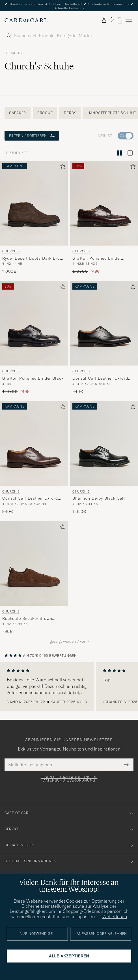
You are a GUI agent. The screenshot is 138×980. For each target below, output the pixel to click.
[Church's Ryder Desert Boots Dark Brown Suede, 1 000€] (34, 217)
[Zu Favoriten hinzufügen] (62, 168)
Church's (13, 53)
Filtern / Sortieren (32, 136)
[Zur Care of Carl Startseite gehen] (26, 20)
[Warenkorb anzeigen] (120, 20)
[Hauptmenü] (129, 20)
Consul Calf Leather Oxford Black (100, 379)
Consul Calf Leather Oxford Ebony (30, 498)
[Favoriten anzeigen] (111, 20)
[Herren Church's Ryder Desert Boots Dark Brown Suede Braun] (34, 203)
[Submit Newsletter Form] (126, 765)
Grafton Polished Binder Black (33, 378)
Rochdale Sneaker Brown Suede (27, 619)
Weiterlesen (115, 916)
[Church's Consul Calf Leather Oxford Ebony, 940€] (34, 458)
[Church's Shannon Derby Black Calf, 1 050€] (104, 458)
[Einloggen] (104, 20)
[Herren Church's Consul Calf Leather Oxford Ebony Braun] (34, 443)
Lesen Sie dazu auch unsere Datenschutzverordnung (69, 779)
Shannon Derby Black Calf (99, 498)
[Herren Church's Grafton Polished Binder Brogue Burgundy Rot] (104, 203)
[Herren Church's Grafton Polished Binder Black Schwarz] (34, 323)
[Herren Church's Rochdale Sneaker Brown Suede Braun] (34, 564)
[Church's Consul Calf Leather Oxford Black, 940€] (104, 338)
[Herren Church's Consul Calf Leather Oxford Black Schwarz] (104, 323)
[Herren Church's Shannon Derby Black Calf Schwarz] (104, 443)
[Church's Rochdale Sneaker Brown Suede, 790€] (34, 578)
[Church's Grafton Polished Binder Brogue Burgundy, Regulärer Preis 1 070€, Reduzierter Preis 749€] (104, 217)
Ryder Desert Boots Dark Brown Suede (34, 259)
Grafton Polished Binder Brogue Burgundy (97, 259)
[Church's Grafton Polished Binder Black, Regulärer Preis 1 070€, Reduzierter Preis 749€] (34, 338)
